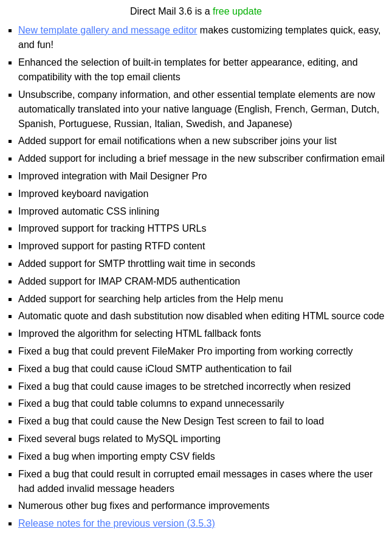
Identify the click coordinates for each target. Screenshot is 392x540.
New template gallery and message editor (108, 30)
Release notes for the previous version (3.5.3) (117, 523)
